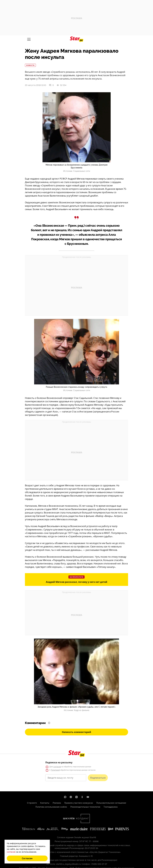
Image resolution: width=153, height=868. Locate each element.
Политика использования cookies (51, 807)
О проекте (32, 803)
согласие (57, 767)
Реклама (57, 803)
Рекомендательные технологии (85, 807)
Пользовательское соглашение (111, 803)
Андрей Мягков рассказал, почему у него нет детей (77, 582)
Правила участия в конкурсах (79, 803)
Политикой (55, 770)
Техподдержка (111, 807)
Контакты (45, 803)
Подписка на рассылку (59, 762)
